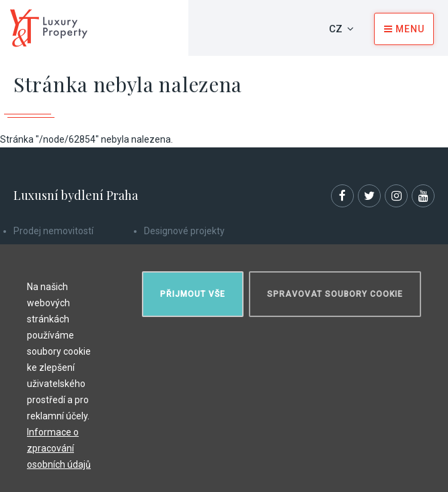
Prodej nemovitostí (53, 231)
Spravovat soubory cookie (335, 294)
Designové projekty (184, 231)
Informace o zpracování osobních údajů (59, 448)
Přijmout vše (193, 294)
